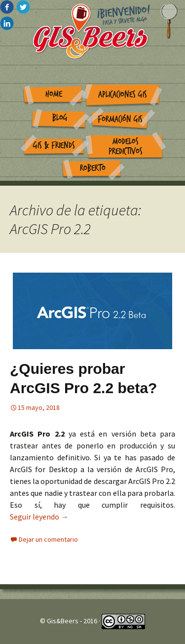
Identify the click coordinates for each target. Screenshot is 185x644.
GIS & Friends (54, 145)
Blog (60, 118)
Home (54, 94)
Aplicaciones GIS (123, 95)
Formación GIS (120, 119)
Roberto (93, 168)
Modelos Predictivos (126, 147)
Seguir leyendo (39, 517)
